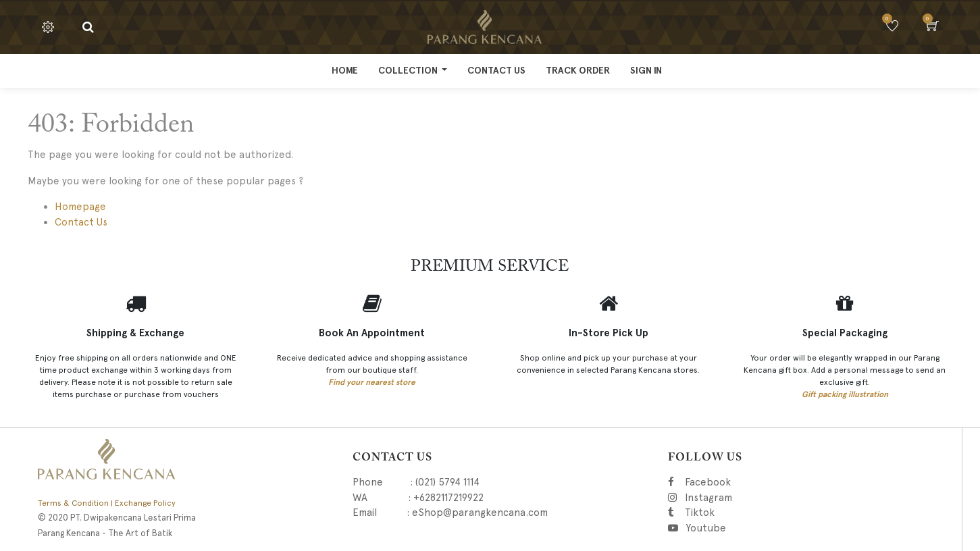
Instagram (777, 498)
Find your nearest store (372, 382)
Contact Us (81, 222)
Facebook (726, 482)
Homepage (80, 207)
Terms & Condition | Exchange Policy (107, 503)
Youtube (705, 528)
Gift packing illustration (845, 394)
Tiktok (760, 513)
